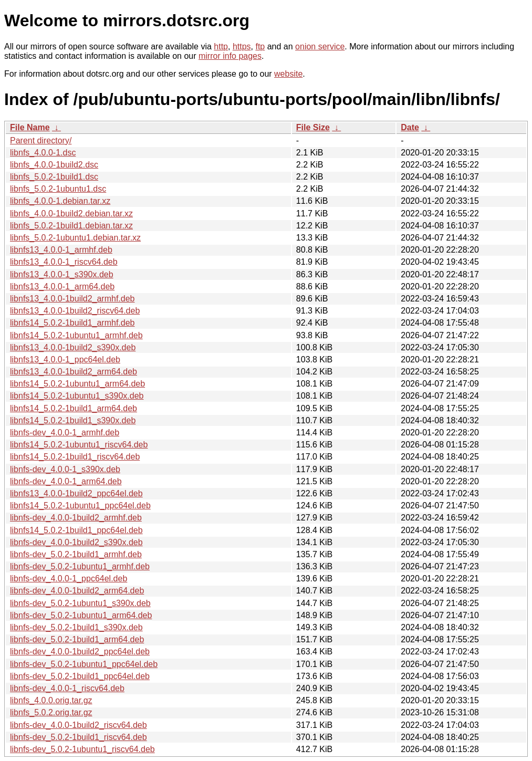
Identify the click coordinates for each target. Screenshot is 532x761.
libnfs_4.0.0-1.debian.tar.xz (60, 201)
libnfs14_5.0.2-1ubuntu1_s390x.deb (77, 396)
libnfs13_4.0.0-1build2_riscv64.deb (75, 311)
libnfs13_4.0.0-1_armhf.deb (61, 250)
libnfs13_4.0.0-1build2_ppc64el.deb (76, 493)
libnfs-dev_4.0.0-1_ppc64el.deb (69, 578)
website (288, 74)
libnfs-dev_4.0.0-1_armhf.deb (65, 432)
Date (410, 127)
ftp (260, 46)
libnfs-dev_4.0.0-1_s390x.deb (65, 469)
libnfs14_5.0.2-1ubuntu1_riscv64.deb (79, 445)
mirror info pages (230, 56)
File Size (313, 127)
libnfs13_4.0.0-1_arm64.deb (62, 286)
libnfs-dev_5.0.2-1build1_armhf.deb (76, 554)
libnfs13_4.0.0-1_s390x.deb (62, 274)
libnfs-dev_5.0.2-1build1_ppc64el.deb (80, 676)
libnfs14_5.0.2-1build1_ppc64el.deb (76, 530)
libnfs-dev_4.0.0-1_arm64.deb (66, 481)
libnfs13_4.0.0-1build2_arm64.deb (74, 372)
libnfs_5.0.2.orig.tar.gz (51, 712)
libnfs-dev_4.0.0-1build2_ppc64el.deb (80, 651)
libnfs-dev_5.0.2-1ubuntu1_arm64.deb (81, 615)
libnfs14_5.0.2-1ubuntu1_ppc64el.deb (80, 505)
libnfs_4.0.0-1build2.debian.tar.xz (71, 213)
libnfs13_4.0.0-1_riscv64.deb (64, 262)
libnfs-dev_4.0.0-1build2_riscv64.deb (79, 725)
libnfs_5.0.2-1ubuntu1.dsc (58, 189)
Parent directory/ (41, 140)
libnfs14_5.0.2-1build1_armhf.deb (72, 323)
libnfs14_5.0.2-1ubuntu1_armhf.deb (76, 335)
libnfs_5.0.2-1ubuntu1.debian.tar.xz (75, 238)
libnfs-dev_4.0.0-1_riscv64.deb (67, 688)
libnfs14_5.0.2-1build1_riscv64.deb (75, 457)
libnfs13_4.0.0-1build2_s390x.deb (73, 347)
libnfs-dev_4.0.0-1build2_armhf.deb (76, 518)
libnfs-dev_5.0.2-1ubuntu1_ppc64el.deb (84, 664)
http (221, 46)
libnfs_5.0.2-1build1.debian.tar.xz (71, 226)
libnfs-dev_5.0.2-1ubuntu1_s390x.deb (80, 603)
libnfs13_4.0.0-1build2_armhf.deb (72, 299)
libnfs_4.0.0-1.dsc (43, 153)
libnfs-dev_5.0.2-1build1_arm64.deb (77, 639)
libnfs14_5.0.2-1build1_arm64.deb (74, 408)
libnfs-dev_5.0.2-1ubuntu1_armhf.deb (80, 566)
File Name (30, 127)
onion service (320, 46)
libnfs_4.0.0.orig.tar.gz (51, 700)
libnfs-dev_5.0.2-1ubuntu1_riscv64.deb (82, 749)
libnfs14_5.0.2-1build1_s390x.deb (73, 420)
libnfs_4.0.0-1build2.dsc (54, 165)
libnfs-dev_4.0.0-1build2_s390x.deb (76, 542)
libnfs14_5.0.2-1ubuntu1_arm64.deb (77, 384)
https (242, 46)
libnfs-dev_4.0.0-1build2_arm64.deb (77, 591)
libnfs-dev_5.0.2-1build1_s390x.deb (76, 627)
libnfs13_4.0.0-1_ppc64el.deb (65, 359)
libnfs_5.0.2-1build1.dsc (54, 177)
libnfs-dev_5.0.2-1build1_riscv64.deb (79, 737)
